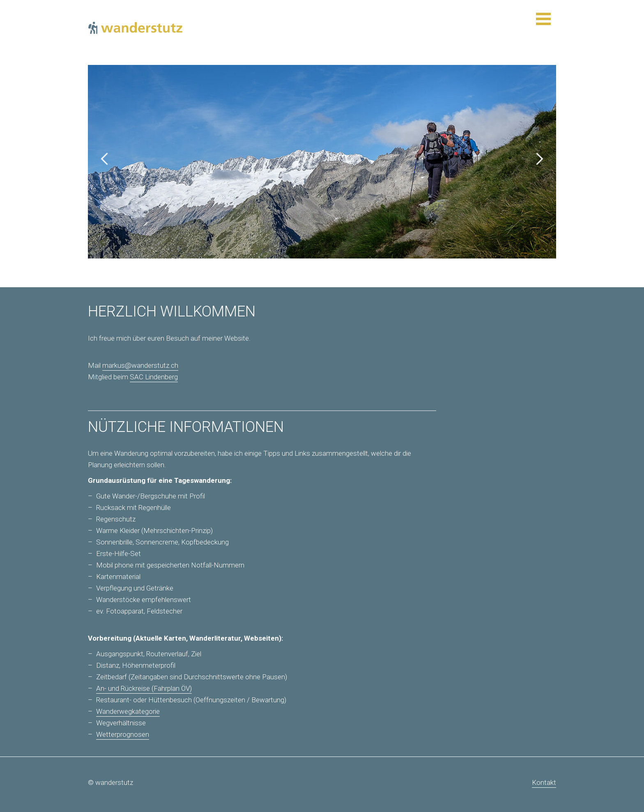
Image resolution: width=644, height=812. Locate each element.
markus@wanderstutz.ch (140, 365)
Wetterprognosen (123, 734)
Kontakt (544, 782)
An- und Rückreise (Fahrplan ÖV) (144, 688)
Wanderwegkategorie (128, 711)
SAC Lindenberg (154, 377)
